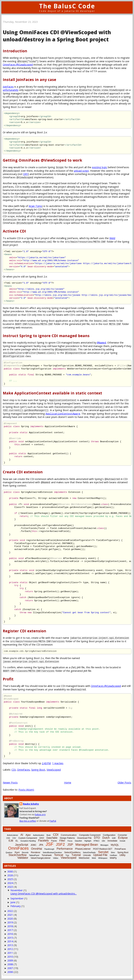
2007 (10, 968)
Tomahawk (47, 855)
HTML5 (96, 841)
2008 (10, 964)
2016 (10, 934)
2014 (10, 941)
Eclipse (123, 838)
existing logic (100, 167)
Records (25, 853)
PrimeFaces (120, 849)
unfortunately (11, 90)
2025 (10, 879)
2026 (10, 875)
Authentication (39, 835)
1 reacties (58, 763)
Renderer (36, 852)
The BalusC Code (67, 6)
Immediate (112, 841)
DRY (26, 174)
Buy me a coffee (28, 821)
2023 (10, 887)
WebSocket (84, 858)
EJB (11, 841)
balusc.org (40, 814)
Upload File (100, 855)
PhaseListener (83, 849)
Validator (23, 858)
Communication (69, 835)
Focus (70, 841)
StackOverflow (18, 855)
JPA (41, 845)
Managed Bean (87, 845)
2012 (10, 949)
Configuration (109, 835)
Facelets (43, 841)
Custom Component (28, 838)
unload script (81, 171)
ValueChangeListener (41, 858)
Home (68, 783)
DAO (42, 838)
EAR (114, 838)
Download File (84, 838)
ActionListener (12, 835)
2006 (10, 972)
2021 (10, 915)
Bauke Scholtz (31, 804)
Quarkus (9, 853)
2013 (10, 945)
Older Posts (124, 783)
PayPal (53, 821)
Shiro (113, 853)
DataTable (52, 838)
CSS (8, 838)
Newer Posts (10, 783)
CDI (14, 770)
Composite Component (90, 835)
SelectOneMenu (72, 852)
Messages (104, 845)
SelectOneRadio (89, 853)
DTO (97, 838)
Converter (122, 835)
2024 (10, 883)
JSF (50, 844)
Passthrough (49, 849)
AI (22, 835)
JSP (70, 845)
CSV (14, 838)
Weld (112, 238)
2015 (10, 938)
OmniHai (36, 849)
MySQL (115, 845)
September (17, 898)
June (13, 902)
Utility (122, 855)
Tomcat (59, 855)
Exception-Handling (28, 841)
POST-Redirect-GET (103, 849)
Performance (65, 849)
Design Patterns (67, 838)
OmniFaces (18, 65)
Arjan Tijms (35, 206)
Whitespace (103, 858)
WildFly (113, 858)
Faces (54, 841)
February (16, 906)
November (17, 890)
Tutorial (76, 855)
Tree (67, 855)
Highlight (88, 841)
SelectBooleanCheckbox (52, 853)
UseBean (113, 855)
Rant (17, 852)
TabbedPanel (34, 855)
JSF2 (60, 844)
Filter (62, 841)
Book (49, 835)
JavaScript (22, 845)
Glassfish (78, 841)
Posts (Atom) (26, 790)
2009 (10, 960)
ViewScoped (54, 770)
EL (17, 841)
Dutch (106, 838)
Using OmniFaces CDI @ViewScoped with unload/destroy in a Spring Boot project (57, 36)
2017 (10, 930)
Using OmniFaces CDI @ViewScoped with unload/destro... (44, 894)
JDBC (33, 845)
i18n (103, 841)
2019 (10, 922)
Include (122, 841)
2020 (10, 919)
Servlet (103, 852)
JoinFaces (8, 87)
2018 (10, 926)
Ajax (28, 835)
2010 (10, 957)
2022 (10, 911)
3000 (10, 871)
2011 (10, 953)
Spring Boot (38, 770)
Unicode (87, 855)
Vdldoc (56, 858)
